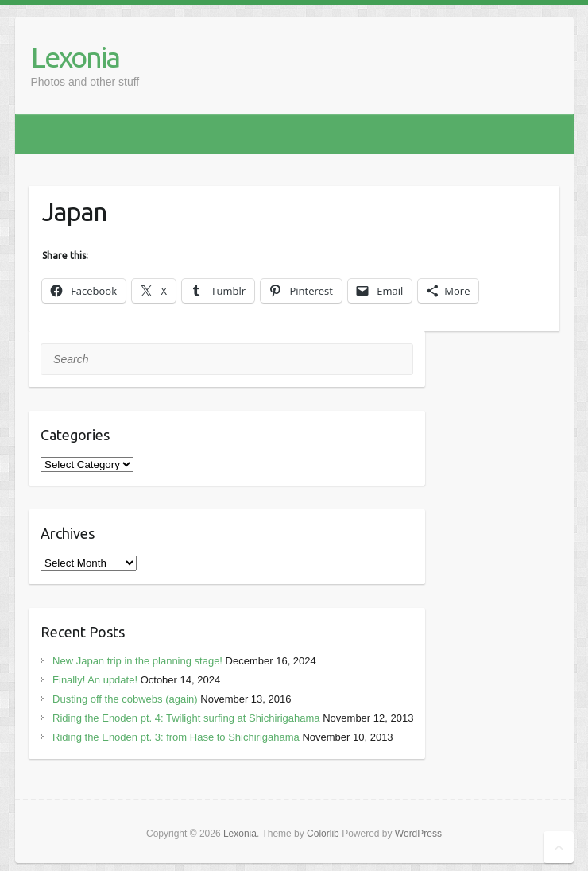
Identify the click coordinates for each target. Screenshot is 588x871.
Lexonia (75, 57)
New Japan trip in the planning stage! (137, 661)
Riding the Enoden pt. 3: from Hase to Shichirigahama (176, 737)
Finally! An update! (95, 680)
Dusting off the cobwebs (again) (125, 699)
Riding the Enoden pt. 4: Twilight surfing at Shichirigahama (186, 718)
